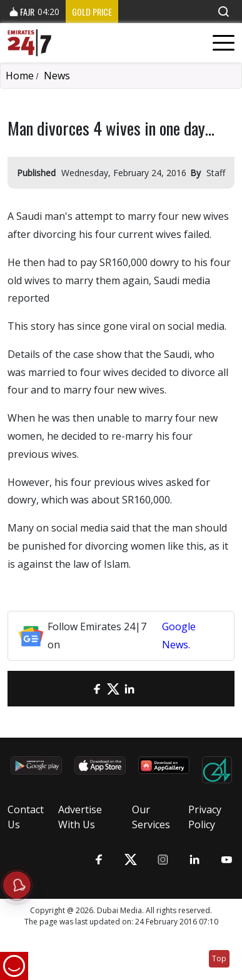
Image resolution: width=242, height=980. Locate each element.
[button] (223, 12)
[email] (81, 689)
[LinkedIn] (129, 689)
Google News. (179, 636)
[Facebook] (97, 689)
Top (219, 958)
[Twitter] (113, 689)
